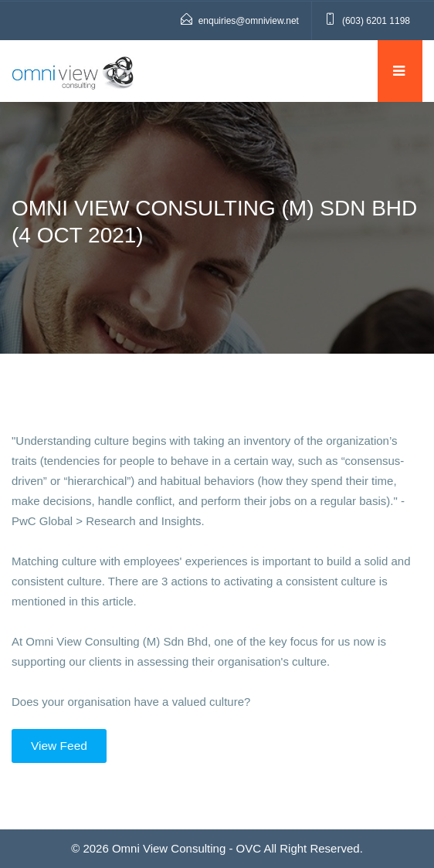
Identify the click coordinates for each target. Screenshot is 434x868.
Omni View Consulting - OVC (186, 848)
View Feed (59, 746)
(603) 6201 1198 (376, 21)
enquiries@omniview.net (249, 21)
